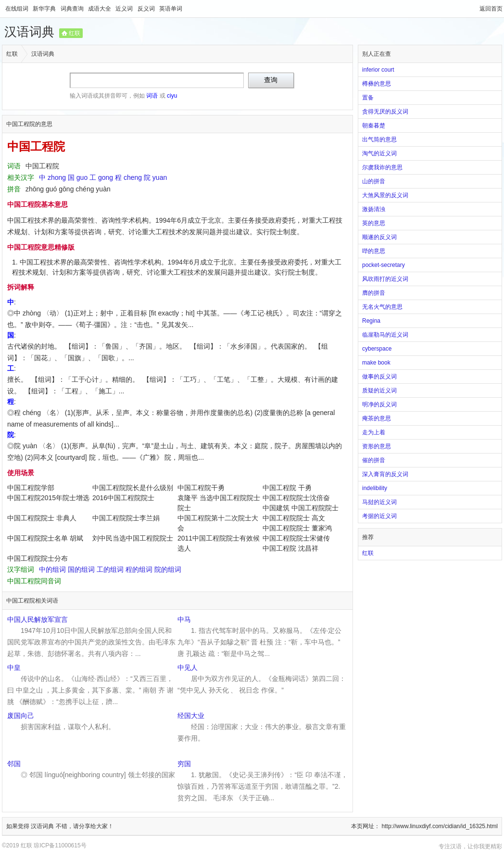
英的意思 (374, 223)
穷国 (184, 764)
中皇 (14, 668)
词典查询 (73, 9)
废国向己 (21, 716)
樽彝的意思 (377, 84)
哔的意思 (374, 251)
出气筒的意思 (379, 139)
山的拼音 (374, 181)
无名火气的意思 (382, 307)
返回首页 (491, 9)
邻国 (14, 764)
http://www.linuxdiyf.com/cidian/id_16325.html (440, 826)
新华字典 (45, 9)
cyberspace (377, 349)
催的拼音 (374, 460)
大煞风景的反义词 (385, 195)
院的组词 (168, 569)
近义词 (125, 9)
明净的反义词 (379, 404)
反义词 (147, 9)
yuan (160, 177)
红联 (75, 33)
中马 (184, 619)
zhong (57, 177)
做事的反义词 (379, 377)
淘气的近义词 (379, 153)
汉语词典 (29, 32)
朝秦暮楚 (374, 126)
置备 (368, 98)
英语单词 (171, 9)
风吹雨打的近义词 (385, 279)
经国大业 (191, 716)
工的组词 (110, 569)
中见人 (188, 668)
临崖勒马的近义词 (385, 335)
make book (376, 363)
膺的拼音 (374, 293)
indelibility (375, 488)
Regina (371, 321)
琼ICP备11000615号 (60, 845)
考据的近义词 (379, 516)
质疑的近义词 (379, 391)
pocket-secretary (384, 265)
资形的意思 (377, 446)
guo (82, 177)
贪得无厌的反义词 (385, 112)
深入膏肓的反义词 (385, 474)
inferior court (378, 70)
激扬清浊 (374, 209)
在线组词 (18, 9)
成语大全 (100, 9)
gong (106, 177)
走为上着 (374, 432)
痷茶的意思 (377, 418)
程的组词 (139, 569)
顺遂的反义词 (379, 237)
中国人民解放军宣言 (38, 619)
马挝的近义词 (379, 502)
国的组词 (81, 569)
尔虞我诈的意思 (382, 167)
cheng (133, 177)
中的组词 (52, 569)
